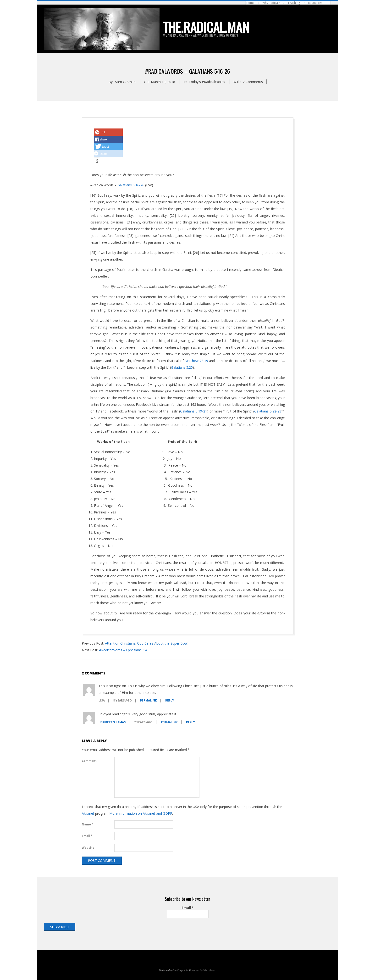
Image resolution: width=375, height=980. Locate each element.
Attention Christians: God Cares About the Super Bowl (147, 643)
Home (250, 3)
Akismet (88, 813)
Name (88, 824)
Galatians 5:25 (182, 367)
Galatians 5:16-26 (131, 185)
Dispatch (182, 970)
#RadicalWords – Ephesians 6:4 (123, 650)
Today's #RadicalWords (207, 82)
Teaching (294, 3)
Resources (315, 3)
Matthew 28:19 (196, 361)
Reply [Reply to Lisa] (170, 700)
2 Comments (253, 82)
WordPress (209, 970)
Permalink (149, 700)
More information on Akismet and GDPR (141, 813)
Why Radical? (271, 3)
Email (87, 836)
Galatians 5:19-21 (194, 411)
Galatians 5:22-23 (268, 411)
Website (88, 848)
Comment (89, 761)
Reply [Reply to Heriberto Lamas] (190, 722)
